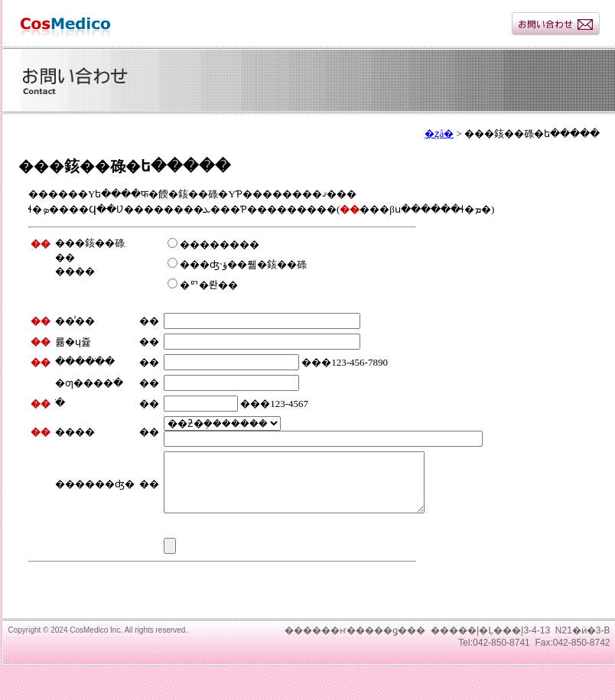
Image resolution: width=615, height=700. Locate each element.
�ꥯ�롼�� (203, 285)
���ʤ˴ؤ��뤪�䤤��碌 (237, 264)
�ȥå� (439, 133)
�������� (213, 244)
